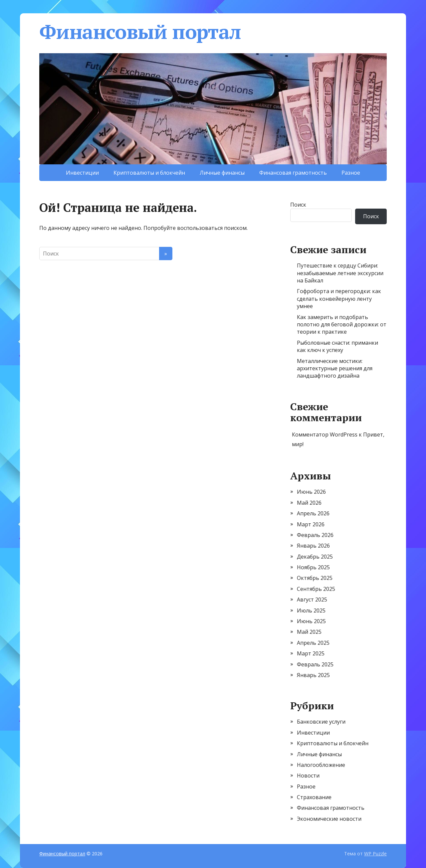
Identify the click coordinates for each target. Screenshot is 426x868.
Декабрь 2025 (315, 557)
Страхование (314, 797)
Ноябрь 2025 (313, 567)
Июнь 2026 (311, 492)
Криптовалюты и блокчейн (149, 173)
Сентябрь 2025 (316, 589)
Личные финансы (222, 173)
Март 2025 (311, 653)
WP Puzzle (375, 854)
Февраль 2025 (315, 664)
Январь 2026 (313, 546)
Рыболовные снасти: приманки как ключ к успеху (337, 346)
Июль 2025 (311, 610)
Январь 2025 (313, 675)
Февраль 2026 (315, 535)
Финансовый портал (140, 32)
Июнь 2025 (311, 621)
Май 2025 (309, 632)
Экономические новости (329, 819)
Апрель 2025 (313, 643)
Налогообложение (321, 765)
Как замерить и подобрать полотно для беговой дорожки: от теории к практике (342, 325)
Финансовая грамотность (293, 173)
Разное (351, 173)
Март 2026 (311, 524)
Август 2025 (312, 600)
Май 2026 (309, 503)
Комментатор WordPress (325, 434)
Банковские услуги (321, 722)
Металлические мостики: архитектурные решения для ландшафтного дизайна (335, 368)
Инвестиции (82, 173)
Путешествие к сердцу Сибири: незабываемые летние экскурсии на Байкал (340, 273)
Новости (308, 776)
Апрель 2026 (313, 513)
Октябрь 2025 (315, 578)
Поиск (298, 205)
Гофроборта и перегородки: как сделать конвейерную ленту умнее (339, 299)
